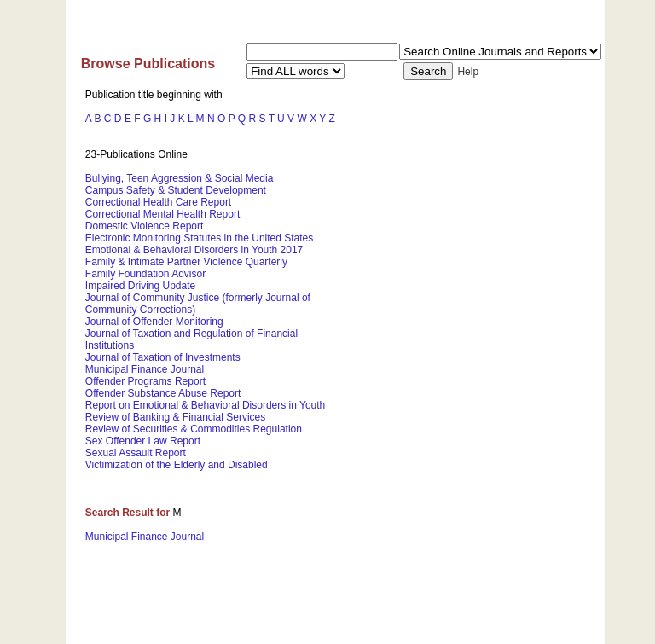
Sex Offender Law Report (143, 441)
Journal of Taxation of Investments (163, 357)
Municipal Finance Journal (145, 369)
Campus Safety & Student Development (176, 190)
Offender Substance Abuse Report (163, 393)
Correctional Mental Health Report (162, 214)
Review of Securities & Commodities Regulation (194, 429)
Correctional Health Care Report (158, 202)
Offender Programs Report (145, 381)
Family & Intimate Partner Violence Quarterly (186, 262)
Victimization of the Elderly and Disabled (177, 465)
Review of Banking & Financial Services (175, 417)
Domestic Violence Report (145, 226)
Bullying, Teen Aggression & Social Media (180, 178)
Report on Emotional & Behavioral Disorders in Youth (206, 405)
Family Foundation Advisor (145, 274)
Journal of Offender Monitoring (154, 322)
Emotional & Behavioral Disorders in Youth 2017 (194, 250)
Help (468, 72)
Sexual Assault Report (136, 453)
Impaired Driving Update (140, 286)
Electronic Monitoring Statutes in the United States (199, 238)
